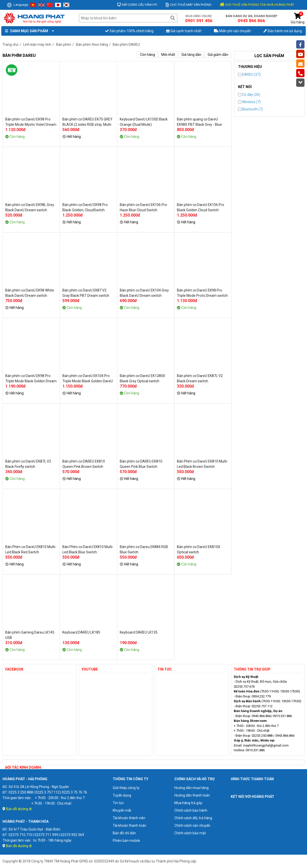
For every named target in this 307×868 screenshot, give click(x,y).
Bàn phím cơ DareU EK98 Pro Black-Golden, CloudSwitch (85, 207)
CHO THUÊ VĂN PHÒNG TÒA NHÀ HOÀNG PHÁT (257, 5)
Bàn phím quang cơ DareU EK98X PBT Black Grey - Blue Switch (199, 122)
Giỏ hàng (298, 18)
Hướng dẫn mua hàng (191, 788)
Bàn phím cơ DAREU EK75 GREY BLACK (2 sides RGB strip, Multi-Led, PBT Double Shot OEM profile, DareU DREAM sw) (87, 122)
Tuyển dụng (122, 795)
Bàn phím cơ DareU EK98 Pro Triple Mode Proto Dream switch (202, 293)
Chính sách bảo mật (190, 833)
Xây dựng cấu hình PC (137, 5)
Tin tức (118, 803)
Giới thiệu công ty (126, 788)
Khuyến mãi (122, 810)
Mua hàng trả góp (188, 803)
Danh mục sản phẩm (28, 31)
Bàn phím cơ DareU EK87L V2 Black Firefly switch (28, 464)
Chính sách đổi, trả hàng (193, 818)
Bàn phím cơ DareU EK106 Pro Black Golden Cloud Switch (201, 207)
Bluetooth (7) (251, 109)
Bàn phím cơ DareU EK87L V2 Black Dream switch (200, 378)
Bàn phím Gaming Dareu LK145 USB (30, 635)
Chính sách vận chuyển (192, 825)
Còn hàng (147, 55)
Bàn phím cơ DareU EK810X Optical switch (199, 549)
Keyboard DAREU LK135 (139, 632)
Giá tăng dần (191, 55)
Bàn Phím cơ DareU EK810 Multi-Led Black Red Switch (31, 549)
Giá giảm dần (218, 55)
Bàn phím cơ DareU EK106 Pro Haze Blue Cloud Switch (143, 207)
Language (17, 5)
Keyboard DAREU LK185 (81, 632)
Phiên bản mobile (126, 841)
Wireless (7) (249, 102)
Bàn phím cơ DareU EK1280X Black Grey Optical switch (142, 378)
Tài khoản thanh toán (129, 825)
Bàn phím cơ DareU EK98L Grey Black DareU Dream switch (30, 207)
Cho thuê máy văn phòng (188, 5)
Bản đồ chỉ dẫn (124, 833)
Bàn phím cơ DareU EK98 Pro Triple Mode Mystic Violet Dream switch (31, 122)
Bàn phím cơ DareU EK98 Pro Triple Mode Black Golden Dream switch (31, 379)
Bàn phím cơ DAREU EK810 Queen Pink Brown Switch (84, 464)
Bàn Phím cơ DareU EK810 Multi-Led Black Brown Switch (202, 464)
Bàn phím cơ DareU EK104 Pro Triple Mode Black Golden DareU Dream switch (88, 379)
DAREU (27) (249, 74)
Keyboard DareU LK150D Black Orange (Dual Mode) (144, 122)
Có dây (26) (249, 95)
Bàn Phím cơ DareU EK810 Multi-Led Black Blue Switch (88, 549)
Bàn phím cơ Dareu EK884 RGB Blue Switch (144, 549)
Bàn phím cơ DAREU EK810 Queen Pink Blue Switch (141, 464)
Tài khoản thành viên (129, 818)
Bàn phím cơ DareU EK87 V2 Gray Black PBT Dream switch (86, 293)
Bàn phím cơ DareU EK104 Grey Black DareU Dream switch (144, 293)
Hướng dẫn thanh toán (192, 795)
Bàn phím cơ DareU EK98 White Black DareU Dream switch (30, 293)
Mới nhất (168, 55)
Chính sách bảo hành (191, 810)
